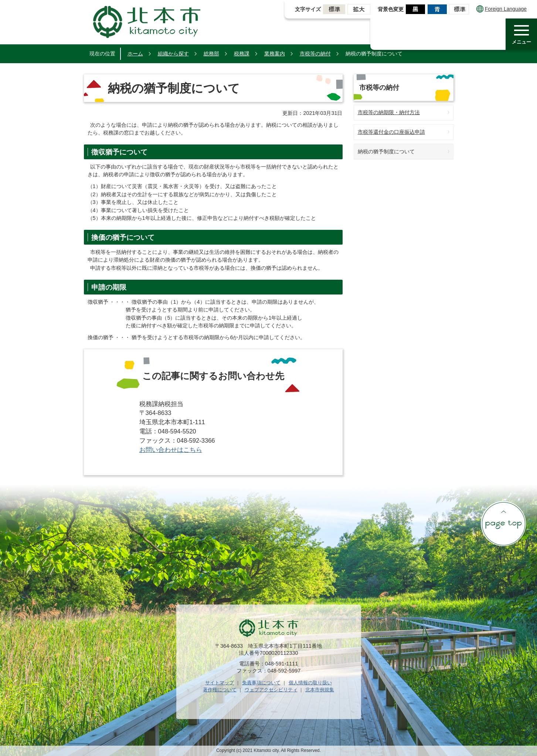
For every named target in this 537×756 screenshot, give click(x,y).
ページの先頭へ (503, 524)
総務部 (211, 54)
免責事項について (261, 683)
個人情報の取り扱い (310, 683)
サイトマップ (220, 683)
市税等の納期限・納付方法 (389, 112)
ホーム (135, 54)
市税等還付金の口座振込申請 (391, 132)
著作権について (220, 690)
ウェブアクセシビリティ (271, 690)
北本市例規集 (320, 690)
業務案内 (275, 54)
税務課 (242, 54)
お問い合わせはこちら (171, 450)
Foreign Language (502, 9)
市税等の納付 (315, 54)
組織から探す (173, 54)
